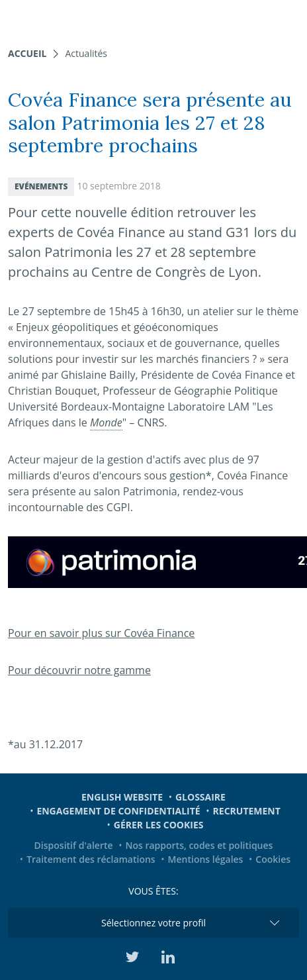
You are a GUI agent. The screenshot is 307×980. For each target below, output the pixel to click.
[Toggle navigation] (288, 17)
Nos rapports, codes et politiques (199, 845)
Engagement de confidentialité (118, 811)
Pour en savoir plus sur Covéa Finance (101, 633)
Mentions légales (206, 859)
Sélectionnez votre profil (153, 923)
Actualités (86, 53)
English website (122, 797)
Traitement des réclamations (91, 859)
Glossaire (200, 797)
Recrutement (247, 811)
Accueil (27, 53)
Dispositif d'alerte (74, 845)
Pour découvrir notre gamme (79, 670)
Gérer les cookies (159, 825)
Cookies (273, 859)
